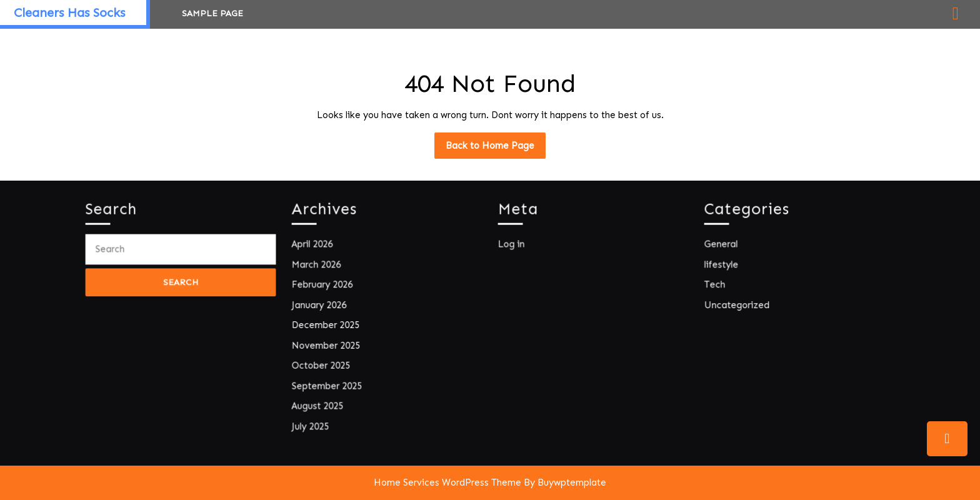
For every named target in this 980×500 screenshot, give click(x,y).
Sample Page (212, 13)
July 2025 (313, 422)
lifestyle (724, 267)
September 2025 (329, 383)
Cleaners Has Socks (69, 12)
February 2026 (324, 286)
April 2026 (315, 247)
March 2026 (319, 267)
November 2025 (328, 344)
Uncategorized (739, 305)
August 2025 (320, 403)
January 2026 (321, 305)
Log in (514, 247)
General (724, 247)
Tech (718, 286)
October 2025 (323, 364)
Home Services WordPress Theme (447, 482)
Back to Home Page (496, 149)
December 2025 (327, 325)
